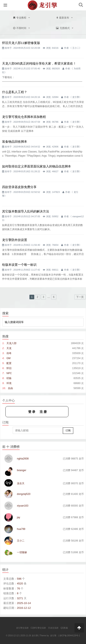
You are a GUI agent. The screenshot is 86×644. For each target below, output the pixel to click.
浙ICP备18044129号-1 (70, 636)
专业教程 (22, 18)
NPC (9, 373)
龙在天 (21, 483)
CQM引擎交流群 (38, 628)
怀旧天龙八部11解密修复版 (21, 43)
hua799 (21, 529)
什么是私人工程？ (15, 92)
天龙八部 (11, 343)
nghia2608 (23, 459)
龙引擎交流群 (22, 628)
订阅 (68, 431)
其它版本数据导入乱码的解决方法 (26, 211)
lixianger (22, 470)
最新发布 (65, 18)
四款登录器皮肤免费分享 (19, 187)
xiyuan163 (23, 506)
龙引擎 (76, 97)
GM (8, 358)
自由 (10, 388)
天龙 (9, 348)
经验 (9, 378)
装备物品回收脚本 (15, 142)
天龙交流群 (53, 628)
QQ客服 (64, 628)
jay (18, 517)
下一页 (80, 297)
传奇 (9, 353)
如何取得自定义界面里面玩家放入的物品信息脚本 (37, 166)
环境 (9, 383)
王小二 (76, 48)
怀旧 (9, 368)
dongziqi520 (24, 494)
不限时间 (21, 28)
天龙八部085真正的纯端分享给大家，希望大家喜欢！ (39, 63)
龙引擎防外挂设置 (15, 240)
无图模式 (65, 28)
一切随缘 (22, 552)
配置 (9, 363)
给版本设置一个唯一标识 (19, 265)
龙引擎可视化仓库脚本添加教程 (24, 117)
